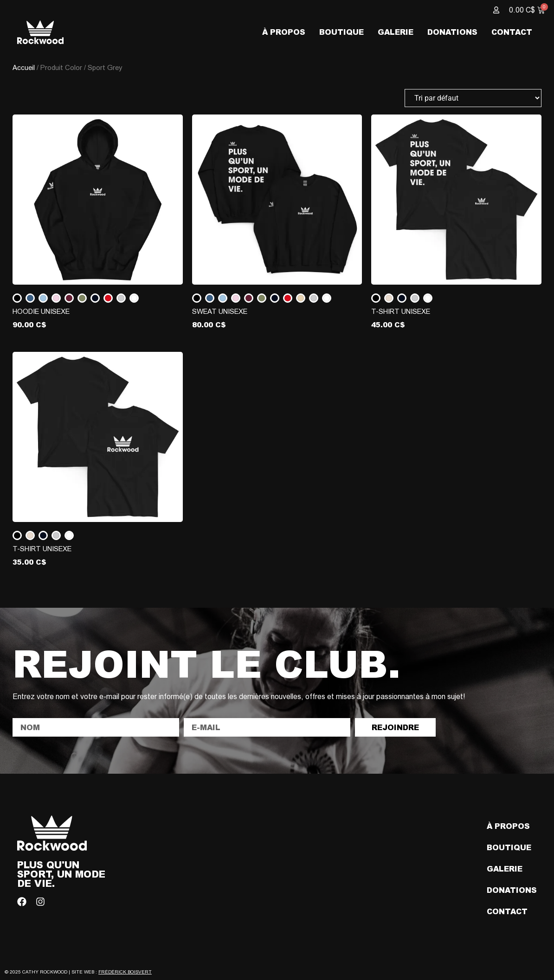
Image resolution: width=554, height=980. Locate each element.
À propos (284, 32)
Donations (452, 32)
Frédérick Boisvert (125, 972)
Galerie (396, 32)
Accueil (24, 67)
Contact (512, 32)
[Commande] (473, 98)
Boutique (341, 32)
